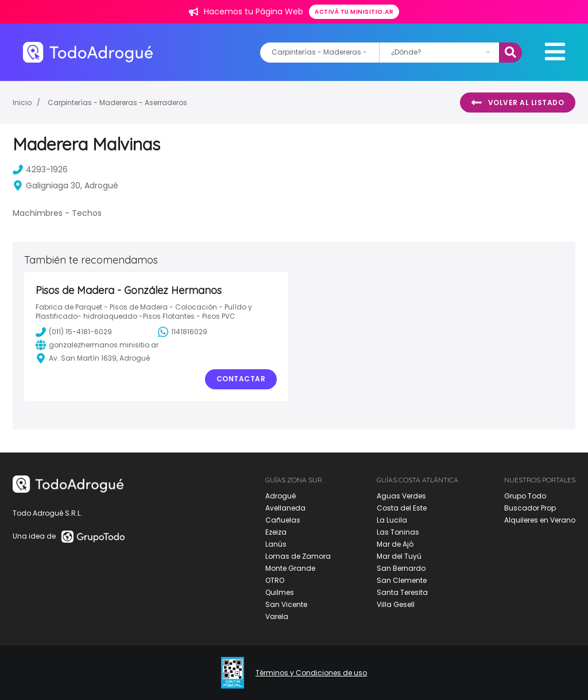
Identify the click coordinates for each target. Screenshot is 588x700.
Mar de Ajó (395, 544)
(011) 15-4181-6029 (74, 332)
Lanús (276, 544)
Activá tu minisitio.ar (354, 12)
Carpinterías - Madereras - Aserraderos (117, 103)
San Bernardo (401, 568)
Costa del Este (402, 508)
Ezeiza (276, 532)
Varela (277, 616)
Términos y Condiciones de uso (311, 673)
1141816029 (183, 332)
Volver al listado (518, 103)
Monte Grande (290, 568)
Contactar (241, 379)
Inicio (22, 103)
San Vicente (286, 604)
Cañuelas (283, 520)
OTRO (275, 580)
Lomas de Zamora (298, 556)
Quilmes (280, 592)
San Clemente (402, 580)
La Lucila (392, 520)
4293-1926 (40, 169)
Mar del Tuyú (399, 556)
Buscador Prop (530, 508)
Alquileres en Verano (540, 520)
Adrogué (281, 496)
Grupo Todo (525, 496)
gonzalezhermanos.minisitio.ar (97, 345)
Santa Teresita (402, 592)
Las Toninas (398, 532)
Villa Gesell (396, 604)
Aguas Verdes (401, 496)
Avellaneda (285, 508)
